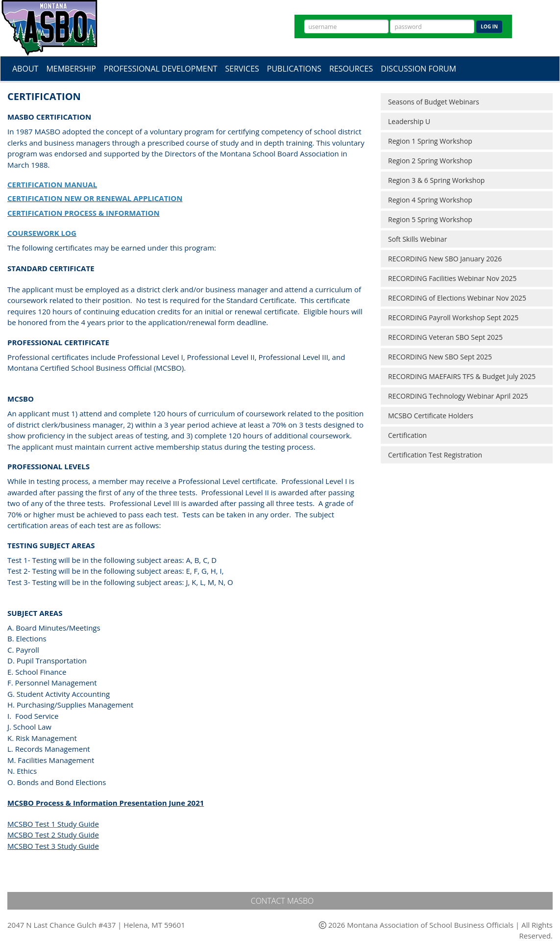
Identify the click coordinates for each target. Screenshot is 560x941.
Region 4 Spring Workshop (430, 200)
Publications (294, 69)
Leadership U (409, 121)
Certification (407, 435)
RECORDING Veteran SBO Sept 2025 (445, 337)
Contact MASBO (282, 901)
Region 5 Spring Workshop (430, 219)
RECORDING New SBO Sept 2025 (440, 357)
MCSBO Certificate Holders (431, 416)
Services (242, 69)
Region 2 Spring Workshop (430, 161)
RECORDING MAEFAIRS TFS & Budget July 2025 (462, 376)
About (25, 69)
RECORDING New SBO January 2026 (445, 259)
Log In (489, 26)
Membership (71, 69)
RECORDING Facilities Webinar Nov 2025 (452, 278)
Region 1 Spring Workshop (430, 141)
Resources (351, 69)
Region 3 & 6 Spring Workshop (436, 180)
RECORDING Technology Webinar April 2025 (458, 396)
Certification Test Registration (435, 455)
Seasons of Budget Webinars (434, 102)
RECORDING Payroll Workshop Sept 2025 (453, 318)
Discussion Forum (418, 69)
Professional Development (161, 69)
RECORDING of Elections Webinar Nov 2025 (457, 298)
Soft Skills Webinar (417, 239)
